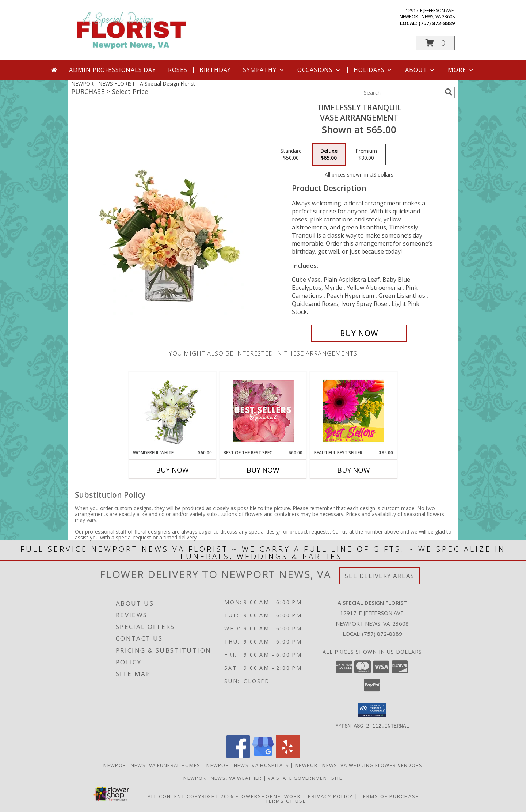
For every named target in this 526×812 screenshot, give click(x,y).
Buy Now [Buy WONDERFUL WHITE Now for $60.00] (172, 470)
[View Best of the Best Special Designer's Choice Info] (263, 411)
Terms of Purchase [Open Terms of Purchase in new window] (389, 796)
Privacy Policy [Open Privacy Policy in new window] (330, 796)
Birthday (215, 70)
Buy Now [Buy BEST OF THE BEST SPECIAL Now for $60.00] (263, 470)
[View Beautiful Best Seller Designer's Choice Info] (354, 411)
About (420, 70)
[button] (435, 43)
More (461, 70)
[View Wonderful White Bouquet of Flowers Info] (173, 411)
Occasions (319, 70)
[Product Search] (402, 92)
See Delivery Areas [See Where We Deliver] (380, 576)
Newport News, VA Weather (222, 778)
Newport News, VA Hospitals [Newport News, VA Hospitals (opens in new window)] (248, 765)
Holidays (373, 70)
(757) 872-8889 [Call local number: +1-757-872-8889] (437, 23)
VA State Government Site (305, 778)
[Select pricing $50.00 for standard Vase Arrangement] (291, 155)
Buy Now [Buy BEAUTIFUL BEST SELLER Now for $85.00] (354, 470)
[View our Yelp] (288, 756)
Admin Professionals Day (112, 70)
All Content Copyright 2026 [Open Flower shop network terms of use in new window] (191, 796)
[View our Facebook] (238, 756)
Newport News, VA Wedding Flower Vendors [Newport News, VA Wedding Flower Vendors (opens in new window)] (359, 765)
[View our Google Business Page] (263, 756)
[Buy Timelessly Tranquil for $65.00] (359, 333)
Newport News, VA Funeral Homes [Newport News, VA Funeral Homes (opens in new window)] (152, 765)
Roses (178, 70)
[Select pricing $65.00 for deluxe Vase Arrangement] (329, 155)
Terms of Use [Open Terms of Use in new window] (286, 801)
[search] (449, 92)
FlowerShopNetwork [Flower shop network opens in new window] (268, 796)
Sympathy (264, 70)
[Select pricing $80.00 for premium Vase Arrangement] (366, 155)
